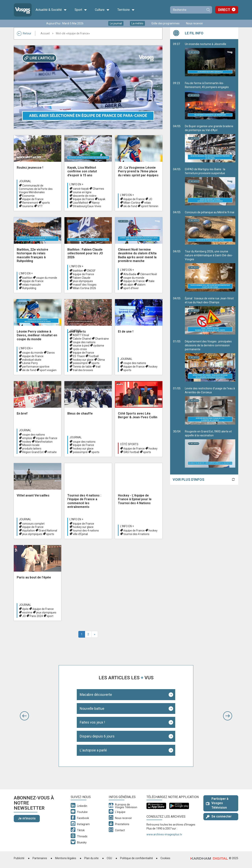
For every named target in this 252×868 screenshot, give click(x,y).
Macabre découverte (96, 695)
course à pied (81, 346)
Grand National (48, 531)
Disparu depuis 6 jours (97, 736)
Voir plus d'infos (189, 480)
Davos (51, 353)
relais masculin (31, 285)
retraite (52, 452)
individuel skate (32, 360)
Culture (102, 10)
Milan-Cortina (132, 203)
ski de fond (130, 206)
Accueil (45, 33)
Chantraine (102, 339)
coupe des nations (84, 342)
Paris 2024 (36, 616)
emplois (27, 438)
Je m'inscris (27, 818)
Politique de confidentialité (137, 858)
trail (98, 367)
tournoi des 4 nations (86, 531)
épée (25, 609)
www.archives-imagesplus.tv (164, 834)
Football (94, 356)
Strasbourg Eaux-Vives (87, 206)
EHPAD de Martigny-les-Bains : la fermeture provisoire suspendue (210, 187)
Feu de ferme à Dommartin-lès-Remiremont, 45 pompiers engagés (210, 100)
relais (147, 203)
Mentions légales (66, 858)
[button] (24, 716)
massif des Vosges (85, 285)
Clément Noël (149, 274)
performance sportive (36, 367)
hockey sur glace (83, 360)
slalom (141, 285)
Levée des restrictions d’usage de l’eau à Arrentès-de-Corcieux (210, 406)
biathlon (27, 278)
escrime (27, 612)
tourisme (28, 206)
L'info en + (76, 184)
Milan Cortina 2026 (84, 288)
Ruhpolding (29, 288)
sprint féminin (150, 206)
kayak (102, 199)
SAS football (131, 452)
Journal (25, 181)
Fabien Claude (82, 278)
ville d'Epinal (80, 534)
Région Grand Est (33, 452)
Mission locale (31, 445)
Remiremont (30, 203)
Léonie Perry (30, 363)
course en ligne (82, 192)
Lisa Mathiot (80, 203)
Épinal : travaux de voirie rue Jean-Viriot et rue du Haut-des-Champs (210, 316)
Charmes (98, 189)
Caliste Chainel (82, 339)
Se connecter (219, 816)
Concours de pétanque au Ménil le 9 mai (210, 228)
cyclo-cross (80, 349)
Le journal (116, 23)
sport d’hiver (131, 288)
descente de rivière (85, 196)
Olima (101, 360)
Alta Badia (130, 274)
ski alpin (128, 285)
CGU (109, 858)
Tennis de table (82, 367)
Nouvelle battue (92, 708)
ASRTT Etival (81, 335)
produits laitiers (32, 449)
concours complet (33, 524)
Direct (224, 10)
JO (150, 199)
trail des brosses (83, 370)
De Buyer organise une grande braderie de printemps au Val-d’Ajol (210, 143)
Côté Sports (129, 444)
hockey (153, 367)
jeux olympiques (83, 281)
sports (46, 203)
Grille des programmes (165, 23)
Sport (81, 10)
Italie (152, 281)
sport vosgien (48, 370)
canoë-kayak (81, 189)
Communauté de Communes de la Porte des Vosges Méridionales (36, 189)
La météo (137, 23)
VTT (40, 206)
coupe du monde (47, 278)
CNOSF (91, 271)
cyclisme (99, 346)
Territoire (126, 10)
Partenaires (40, 858)
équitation (29, 531)
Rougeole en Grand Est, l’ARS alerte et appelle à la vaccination (210, 449)
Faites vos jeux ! (92, 722)
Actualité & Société (51, 10)
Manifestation (44, 442)
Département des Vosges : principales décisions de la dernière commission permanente (210, 361)
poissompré (80, 363)
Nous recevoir (195, 23)
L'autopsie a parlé (93, 750)
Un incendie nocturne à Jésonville (210, 59)
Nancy (96, 203)
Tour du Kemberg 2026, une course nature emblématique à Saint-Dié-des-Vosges (210, 271)
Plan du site (91, 858)
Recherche (208, 10)
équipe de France (33, 199)
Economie (28, 196)
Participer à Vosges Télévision (217, 803)
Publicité (19, 858)
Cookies (165, 858)
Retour (24, 33)
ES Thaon (79, 356)
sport (50, 616)
